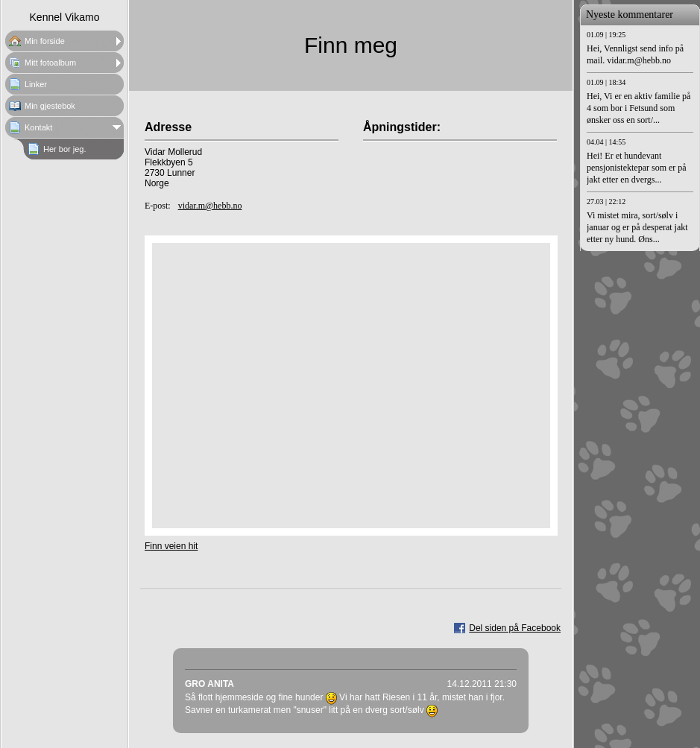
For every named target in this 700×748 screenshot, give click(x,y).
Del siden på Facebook (515, 628)
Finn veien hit (171, 546)
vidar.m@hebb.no (210, 206)
